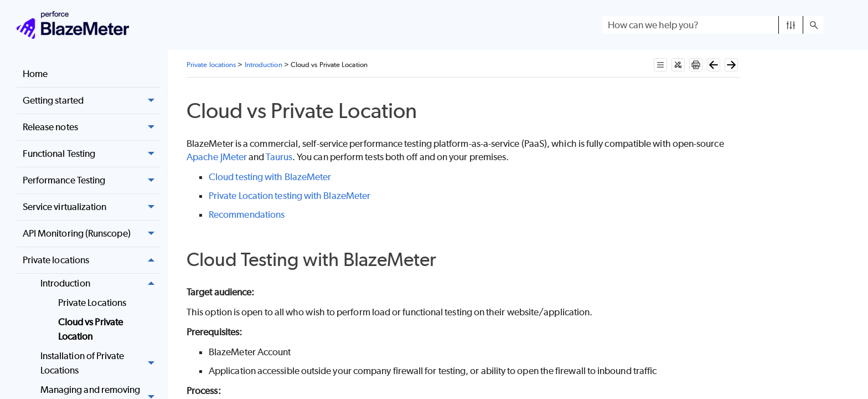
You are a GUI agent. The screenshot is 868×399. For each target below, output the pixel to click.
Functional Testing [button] (92, 154)
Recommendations (247, 214)
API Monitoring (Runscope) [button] (92, 234)
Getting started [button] (92, 101)
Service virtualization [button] (92, 207)
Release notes (92, 127)
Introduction (100, 283)
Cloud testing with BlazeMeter (270, 177)
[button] (791, 25)
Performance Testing (92, 180)
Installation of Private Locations (100, 363)
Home (35, 74)
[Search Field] (713, 25)
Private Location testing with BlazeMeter (290, 196)
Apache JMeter (217, 157)
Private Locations (92, 303)
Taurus (279, 157)
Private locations (92, 260)
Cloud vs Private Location (91, 329)
